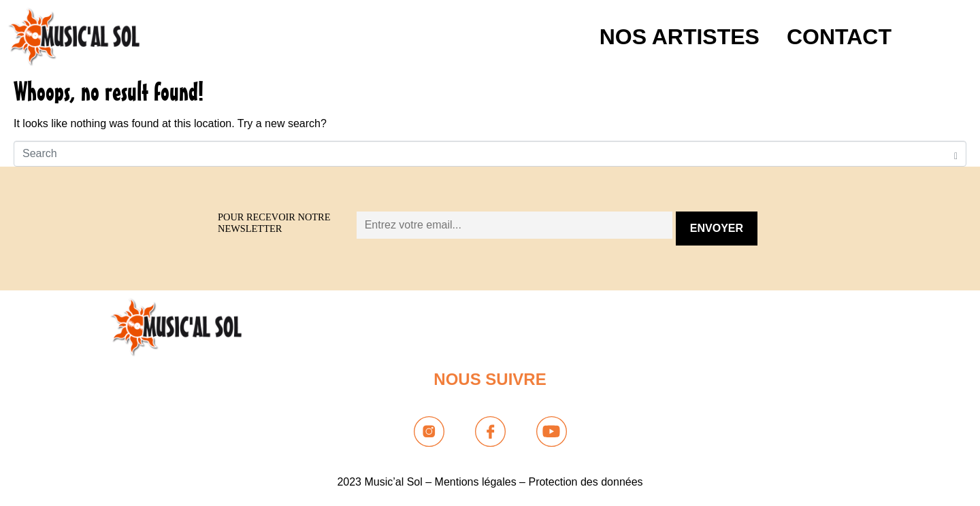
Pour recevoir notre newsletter (274, 223)
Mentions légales (476, 482)
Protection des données (585, 482)
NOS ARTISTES (680, 37)
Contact (839, 37)
